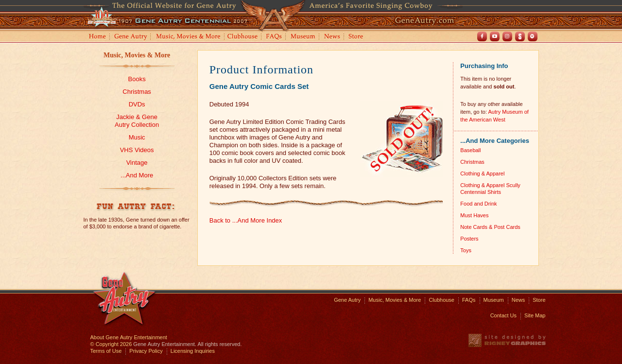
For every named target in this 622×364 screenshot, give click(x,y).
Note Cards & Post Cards (490, 227)
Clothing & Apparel (482, 173)
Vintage (137, 163)
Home (97, 37)
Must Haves (474, 215)
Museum (303, 37)
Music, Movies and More (189, 37)
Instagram (507, 36)
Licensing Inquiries (193, 351)
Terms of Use (106, 351)
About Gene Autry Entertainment (129, 337)
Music (137, 137)
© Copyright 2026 (111, 344)
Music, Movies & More (137, 55)
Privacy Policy (146, 351)
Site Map (535, 315)
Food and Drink (478, 204)
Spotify (533, 36)
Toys (466, 250)
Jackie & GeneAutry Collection (137, 121)
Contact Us (503, 315)
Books (137, 79)
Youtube (495, 36)
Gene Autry (131, 37)
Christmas (137, 92)
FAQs (274, 37)
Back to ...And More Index (246, 220)
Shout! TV (520, 36)
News (333, 37)
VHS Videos (137, 150)
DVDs (137, 104)
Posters (469, 239)
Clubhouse (243, 37)
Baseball (470, 150)
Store (358, 37)
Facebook (482, 36)
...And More (137, 175)
